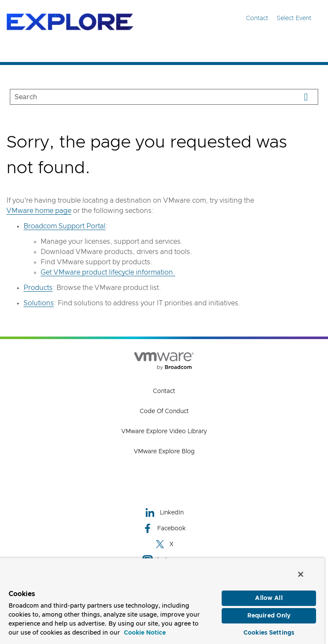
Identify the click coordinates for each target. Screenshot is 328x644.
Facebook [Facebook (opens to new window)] (164, 528)
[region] (162, 600)
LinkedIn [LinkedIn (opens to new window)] (164, 513)
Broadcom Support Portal (64, 226)
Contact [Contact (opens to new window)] (164, 391)
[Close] (301, 573)
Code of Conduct (164, 411)
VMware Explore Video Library (164, 431)
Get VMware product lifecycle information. (108, 272)
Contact (257, 18)
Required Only (269, 615)
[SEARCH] (145, 97)
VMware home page (39, 211)
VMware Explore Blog (164, 452)
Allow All (269, 597)
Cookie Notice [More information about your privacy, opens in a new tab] (145, 632)
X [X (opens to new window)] (164, 544)
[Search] (306, 97)
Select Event (299, 18)
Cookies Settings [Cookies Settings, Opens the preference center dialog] (269, 632)
